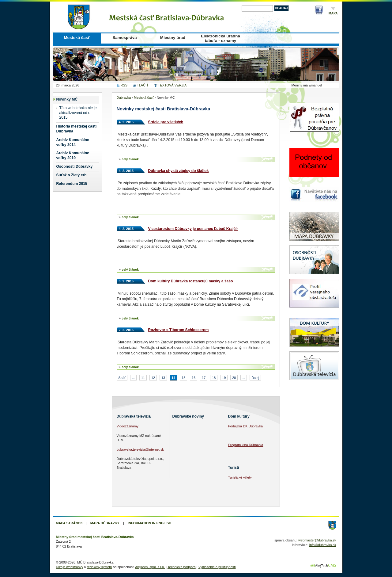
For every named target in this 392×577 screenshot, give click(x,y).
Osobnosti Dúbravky (75, 166)
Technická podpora (182, 567)
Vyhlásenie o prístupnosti (217, 567)
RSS (124, 85)
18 (214, 378)
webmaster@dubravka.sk (317, 540)
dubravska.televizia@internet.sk (140, 449)
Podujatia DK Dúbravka (246, 426)
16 (194, 378)
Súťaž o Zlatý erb (72, 175)
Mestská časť (77, 38)
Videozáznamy (128, 426)
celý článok (130, 159)
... (133, 378)
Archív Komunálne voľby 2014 (73, 142)
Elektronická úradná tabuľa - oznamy (221, 38)
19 (224, 378)
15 (183, 378)
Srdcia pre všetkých (166, 122)
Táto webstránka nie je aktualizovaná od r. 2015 (78, 113)
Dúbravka (124, 97)
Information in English (149, 523)
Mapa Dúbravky (105, 523)
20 (234, 378)
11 (143, 378)
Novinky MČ (67, 99)
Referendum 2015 (72, 184)
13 (163, 378)
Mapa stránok (70, 523)
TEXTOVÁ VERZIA (172, 85)
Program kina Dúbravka (246, 445)
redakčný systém (99, 567)
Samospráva (124, 38)
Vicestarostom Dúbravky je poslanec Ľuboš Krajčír (193, 229)
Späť (122, 378)
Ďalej (255, 378)
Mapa (333, 13)
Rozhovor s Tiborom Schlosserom (179, 330)
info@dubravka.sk (323, 545)
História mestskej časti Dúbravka (77, 129)
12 (153, 378)
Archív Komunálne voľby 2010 (73, 155)
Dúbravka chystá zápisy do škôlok (179, 171)
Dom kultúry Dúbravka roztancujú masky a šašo (191, 281)
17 (204, 378)
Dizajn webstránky (70, 567)
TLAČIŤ (143, 85)
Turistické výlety (240, 477)
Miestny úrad (173, 38)
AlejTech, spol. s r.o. (150, 567)
